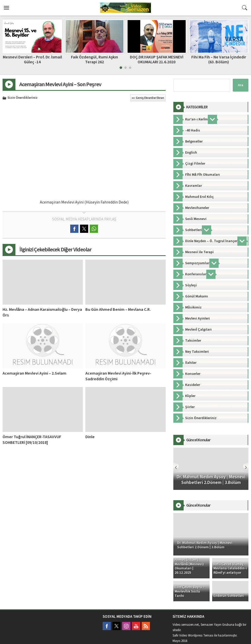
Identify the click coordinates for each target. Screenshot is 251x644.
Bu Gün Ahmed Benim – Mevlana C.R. (118, 310)
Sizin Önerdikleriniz (23, 98)
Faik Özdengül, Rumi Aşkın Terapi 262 (95, 60)
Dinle (90, 437)
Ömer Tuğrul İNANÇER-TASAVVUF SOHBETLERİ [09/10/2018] (32, 440)
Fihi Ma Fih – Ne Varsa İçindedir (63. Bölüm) (219, 60)
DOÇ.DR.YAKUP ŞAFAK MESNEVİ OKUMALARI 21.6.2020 (157, 60)
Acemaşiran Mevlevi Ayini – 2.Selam (34, 373)
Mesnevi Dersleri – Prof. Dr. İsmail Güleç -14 (32, 60)
